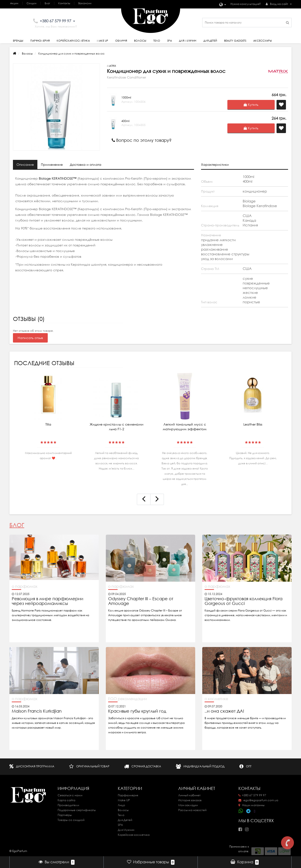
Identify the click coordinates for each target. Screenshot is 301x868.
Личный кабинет (189, 795)
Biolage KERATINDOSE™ (57, 178)
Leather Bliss (253, 424)
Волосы (140, 41)
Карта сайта (66, 800)
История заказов (190, 800)
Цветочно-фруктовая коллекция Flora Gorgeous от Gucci (244, 601)
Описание (25, 165)
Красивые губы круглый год (137, 711)
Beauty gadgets (235, 41)
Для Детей (125, 820)
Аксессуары (263, 41)
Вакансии (85, 3)
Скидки (32, 3)
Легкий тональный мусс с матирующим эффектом (185, 427)
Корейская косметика (73, 41)
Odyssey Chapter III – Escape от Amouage (141, 601)
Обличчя (121, 41)
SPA (170, 41)
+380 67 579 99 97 (252, 795)
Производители (68, 805)
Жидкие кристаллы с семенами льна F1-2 (117, 427)
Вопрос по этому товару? (142, 140)
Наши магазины (251, 805)
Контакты (64, 3)
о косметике (216, 699)
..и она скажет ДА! (224, 711)
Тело (157, 41)
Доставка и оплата (86, 165)
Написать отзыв (30, 338)
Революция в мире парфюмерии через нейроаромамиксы (48, 601)
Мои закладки (188, 805)
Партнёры (65, 815)
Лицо (121, 805)
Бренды (18, 41)
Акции (14, 3)
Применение (52, 165)
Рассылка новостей (192, 810)
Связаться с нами (70, 795)
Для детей (210, 41)
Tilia (48, 424)
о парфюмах (25, 586)
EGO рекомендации (128, 699)
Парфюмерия (40, 41)
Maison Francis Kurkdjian (37, 711)
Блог (47, 3)
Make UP (124, 800)
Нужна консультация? (246, 4)
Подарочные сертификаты (77, 810)
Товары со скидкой (71, 820)
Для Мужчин (188, 41)
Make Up (103, 41)
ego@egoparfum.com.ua (258, 800)
